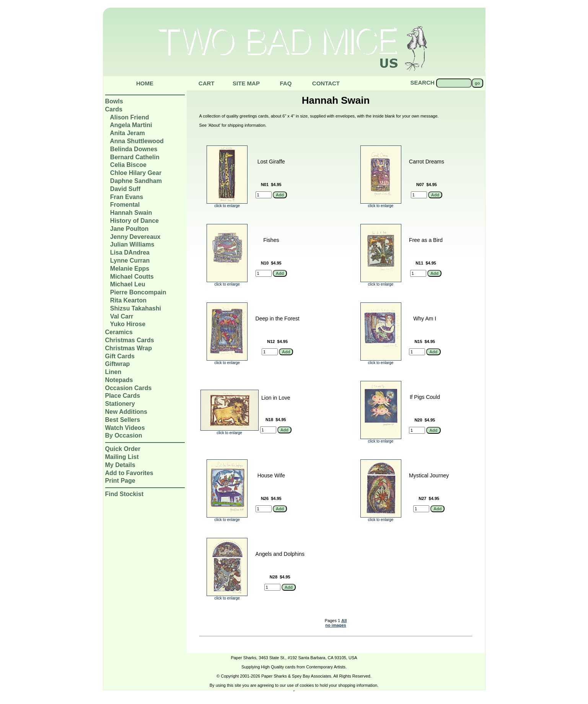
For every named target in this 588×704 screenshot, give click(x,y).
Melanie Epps (130, 269)
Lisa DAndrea (130, 252)
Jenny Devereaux (135, 237)
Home (145, 83)
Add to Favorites (129, 473)
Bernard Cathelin (135, 157)
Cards (114, 109)
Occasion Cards (129, 388)
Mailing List (122, 457)
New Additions (126, 412)
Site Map (246, 83)
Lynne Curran (130, 261)
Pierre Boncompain (138, 292)
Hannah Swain (131, 213)
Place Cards (123, 396)
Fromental (125, 205)
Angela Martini (131, 125)
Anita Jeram (127, 133)
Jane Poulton (129, 229)
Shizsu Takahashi (136, 308)
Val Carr (122, 316)
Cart (207, 83)
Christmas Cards (130, 340)
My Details (120, 465)
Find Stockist (124, 494)
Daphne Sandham (136, 181)
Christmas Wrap (129, 348)
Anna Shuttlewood (137, 141)
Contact (326, 83)
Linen (113, 372)
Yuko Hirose (128, 324)
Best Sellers (123, 420)
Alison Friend (129, 117)
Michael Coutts (132, 277)
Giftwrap (118, 364)
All (344, 621)
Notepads (119, 380)
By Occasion (124, 435)
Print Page (120, 481)
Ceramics (119, 332)
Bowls (114, 101)
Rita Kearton (128, 300)
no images (336, 625)
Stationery (120, 404)
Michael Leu (128, 284)
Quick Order (123, 449)
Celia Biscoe (128, 165)
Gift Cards (120, 356)
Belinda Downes (134, 149)
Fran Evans (127, 197)
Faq (286, 83)
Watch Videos (125, 428)
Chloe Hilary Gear (136, 173)
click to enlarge (227, 204)
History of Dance (134, 221)
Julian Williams (132, 244)
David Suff (125, 189)
